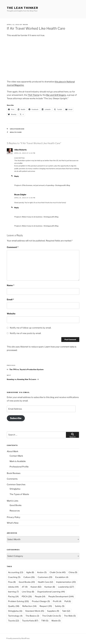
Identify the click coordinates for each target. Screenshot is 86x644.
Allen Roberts (20, 150)
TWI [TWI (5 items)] (45, 621)
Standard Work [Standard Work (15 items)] (35, 611)
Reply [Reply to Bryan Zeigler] (17, 208)
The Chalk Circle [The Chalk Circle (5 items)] (52, 616)
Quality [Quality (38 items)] (14, 606)
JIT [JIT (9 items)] (25, 587)
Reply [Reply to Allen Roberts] (17, 176)
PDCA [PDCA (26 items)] (27, 596)
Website (11, 314)
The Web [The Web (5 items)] (70, 616)
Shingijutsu (15, 489)
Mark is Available (18, 461)
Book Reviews (14, 473)
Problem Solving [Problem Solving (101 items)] (18, 601)
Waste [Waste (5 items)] (56, 621)
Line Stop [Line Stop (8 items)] (28, 592)
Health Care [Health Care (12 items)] (45, 582)
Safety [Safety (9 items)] (60, 606)
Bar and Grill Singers (56, 95)
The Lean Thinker (23, 8)
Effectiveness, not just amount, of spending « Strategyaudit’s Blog (46, 185)
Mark (26, 25)
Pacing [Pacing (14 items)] (13, 596)
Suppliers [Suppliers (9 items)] (53, 611)
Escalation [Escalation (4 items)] (62, 577)
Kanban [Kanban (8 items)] (50, 587)
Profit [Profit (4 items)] (57, 601)
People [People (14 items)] (40, 596)
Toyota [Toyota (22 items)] (14, 621)
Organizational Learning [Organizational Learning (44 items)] (51, 592)
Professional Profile (19, 467)
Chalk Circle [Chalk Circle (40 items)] (58, 572)
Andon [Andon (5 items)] (42, 572)
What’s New (13, 523)
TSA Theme (33, 95)
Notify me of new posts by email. (26, 333)
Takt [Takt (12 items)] (66, 611)
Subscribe (16, 418)
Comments (12, 479)
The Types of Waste (19, 494)
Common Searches (16, 484)
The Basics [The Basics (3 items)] (32, 616)
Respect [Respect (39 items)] (46, 606)
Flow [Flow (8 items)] (12, 582)
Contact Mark (16, 456)
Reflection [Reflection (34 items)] (29, 606)
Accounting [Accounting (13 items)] (16, 572)
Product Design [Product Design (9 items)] (41, 601)
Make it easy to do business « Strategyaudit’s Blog (40, 217)
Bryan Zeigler (20, 195)
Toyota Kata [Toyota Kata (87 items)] (30, 621)
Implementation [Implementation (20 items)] (66, 582)
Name (11, 285)
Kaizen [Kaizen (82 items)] (36, 587)
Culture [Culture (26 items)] (29, 577)
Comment (13, 247)
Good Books (16, 505)
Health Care (16, 132)
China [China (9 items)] (73, 572)
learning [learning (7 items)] (13, 592)
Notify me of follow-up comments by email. (31, 328)
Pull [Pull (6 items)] (68, 601)
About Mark (13, 451)
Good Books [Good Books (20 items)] (27, 582)
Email (10, 299)
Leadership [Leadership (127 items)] (66, 587)
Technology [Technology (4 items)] (15, 616)
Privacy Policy (14, 517)
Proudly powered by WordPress (18, 638)
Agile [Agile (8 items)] (30, 572)
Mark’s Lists (13, 501)
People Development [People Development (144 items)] (61, 596)
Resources (15, 511)
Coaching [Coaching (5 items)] (14, 577)
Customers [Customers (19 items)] (45, 577)
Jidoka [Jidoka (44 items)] (13, 587)
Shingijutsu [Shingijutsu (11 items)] (15, 611)
